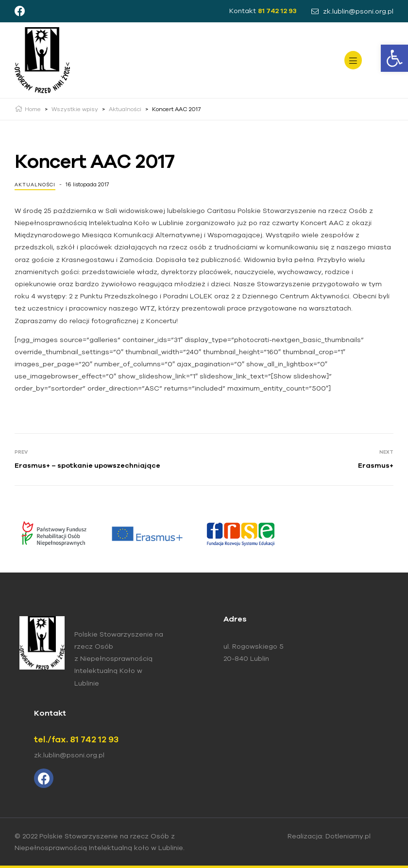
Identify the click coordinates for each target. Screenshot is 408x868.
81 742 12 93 (277, 11)
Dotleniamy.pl (348, 836)
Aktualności (35, 185)
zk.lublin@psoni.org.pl (69, 755)
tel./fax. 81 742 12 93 (76, 739)
